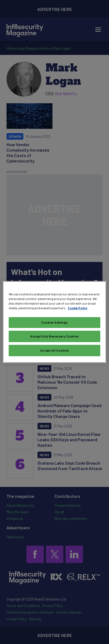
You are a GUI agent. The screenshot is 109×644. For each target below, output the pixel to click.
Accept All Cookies (54, 350)
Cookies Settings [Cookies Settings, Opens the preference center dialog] (54, 322)
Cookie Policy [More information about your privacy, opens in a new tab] (78, 308)
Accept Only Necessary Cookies (54, 336)
